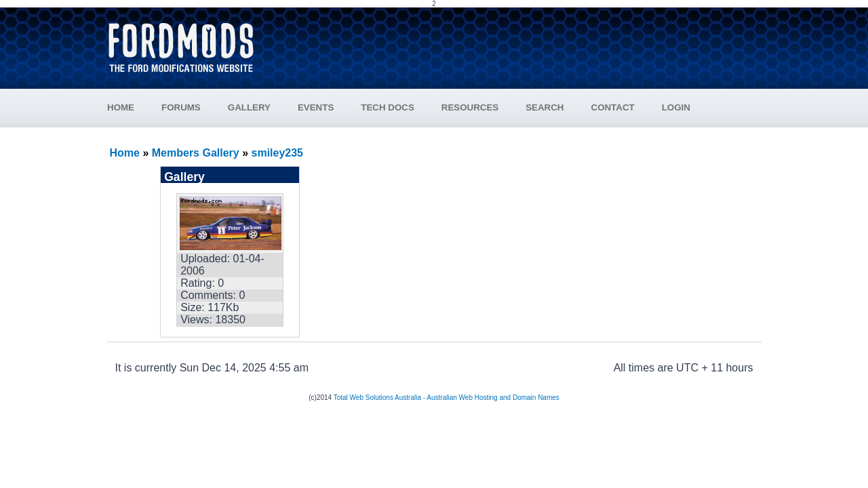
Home (125, 153)
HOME (121, 107)
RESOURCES (470, 107)
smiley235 (278, 153)
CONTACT (613, 107)
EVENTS (316, 107)
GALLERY (249, 107)
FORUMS (181, 107)
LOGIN (676, 107)
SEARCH (545, 107)
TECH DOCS (388, 107)
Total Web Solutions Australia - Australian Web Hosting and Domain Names (447, 398)
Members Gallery (196, 153)
